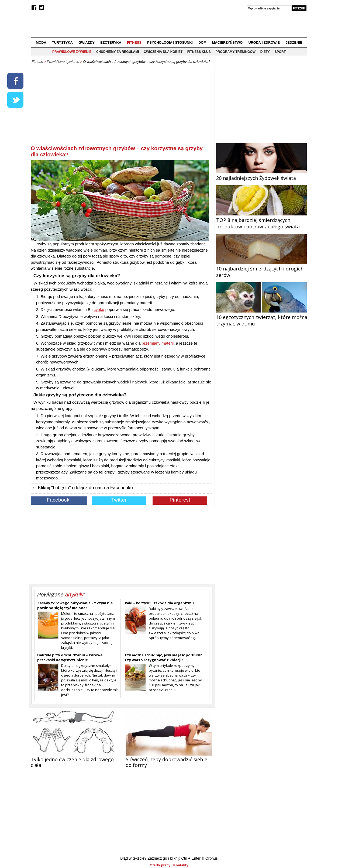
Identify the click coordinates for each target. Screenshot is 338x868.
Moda (41, 43)
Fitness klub (199, 52)
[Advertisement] (121, 107)
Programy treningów (236, 52)
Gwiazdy (87, 43)
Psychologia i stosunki (170, 43)
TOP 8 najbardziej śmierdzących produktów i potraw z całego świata (261, 220)
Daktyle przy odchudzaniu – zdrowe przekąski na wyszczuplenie (70, 657)
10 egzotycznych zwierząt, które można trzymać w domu (262, 317)
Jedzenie (294, 43)
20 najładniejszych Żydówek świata (261, 175)
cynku (99, 309)
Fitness (134, 43)
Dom (202, 43)
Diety (265, 52)
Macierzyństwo (227, 43)
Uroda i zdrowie (264, 43)
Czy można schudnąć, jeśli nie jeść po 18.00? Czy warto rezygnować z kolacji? (163, 657)
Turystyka (62, 43)
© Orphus (210, 858)
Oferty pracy (160, 865)
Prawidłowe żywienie (72, 52)
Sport (280, 52)
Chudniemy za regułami (118, 52)
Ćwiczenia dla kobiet (163, 52)
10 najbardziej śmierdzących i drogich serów (261, 269)
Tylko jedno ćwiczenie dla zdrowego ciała (72, 762)
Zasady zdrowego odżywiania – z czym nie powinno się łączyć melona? (75, 605)
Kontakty (181, 865)
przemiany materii (158, 343)
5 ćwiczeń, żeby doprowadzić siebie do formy (166, 762)
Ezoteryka (111, 43)
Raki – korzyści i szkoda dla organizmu (159, 603)
